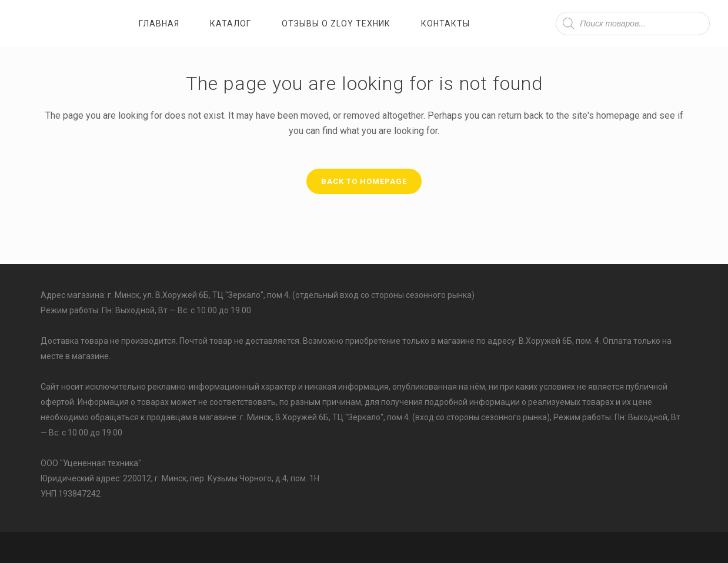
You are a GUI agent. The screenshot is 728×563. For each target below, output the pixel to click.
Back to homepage (364, 181)
